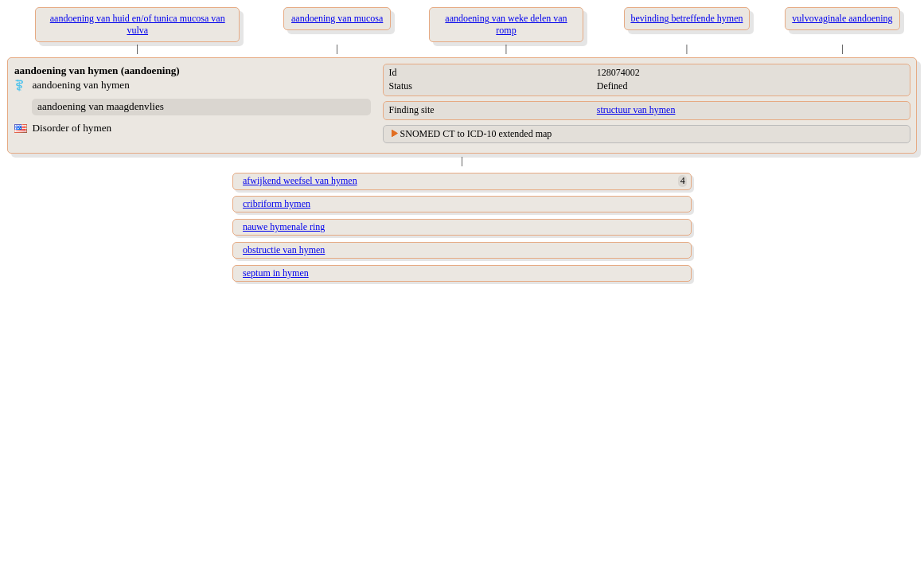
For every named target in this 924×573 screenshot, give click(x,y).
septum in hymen (276, 273)
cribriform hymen (277, 204)
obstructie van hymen (284, 250)
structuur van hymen (636, 110)
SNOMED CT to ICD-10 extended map (476, 134)
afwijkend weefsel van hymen (300, 181)
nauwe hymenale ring (284, 227)
